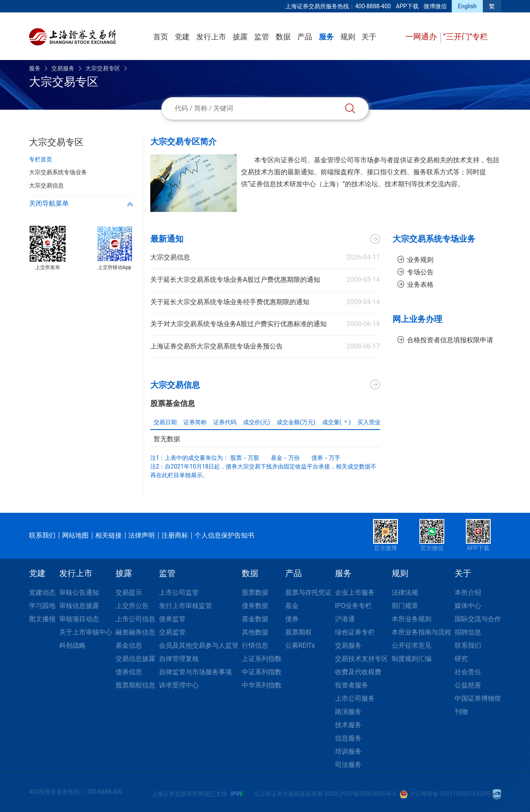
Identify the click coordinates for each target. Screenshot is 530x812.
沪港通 (345, 619)
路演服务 (348, 712)
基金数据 (255, 619)
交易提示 (129, 592)
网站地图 (75, 535)
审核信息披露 (79, 606)
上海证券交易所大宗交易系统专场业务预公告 (217, 346)
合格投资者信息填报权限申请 (446, 340)
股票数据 (255, 592)
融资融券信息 (135, 632)
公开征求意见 (412, 645)
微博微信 (435, 6)
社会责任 (468, 672)
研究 (461, 659)
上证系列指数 (262, 659)
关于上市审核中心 (86, 632)
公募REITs (300, 645)
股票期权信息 (135, 685)
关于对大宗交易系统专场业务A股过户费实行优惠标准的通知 (238, 324)
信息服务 (348, 738)
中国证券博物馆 (478, 698)
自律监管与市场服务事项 (195, 672)
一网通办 (422, 37)
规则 (348, 37)
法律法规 (405, 592)
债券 (292, 619)
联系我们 (42, 535)
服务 (326, 37)
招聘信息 (468, 632)
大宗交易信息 (170, 257)
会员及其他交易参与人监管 (199, 645)
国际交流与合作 (478, 619)
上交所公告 (132, 606)
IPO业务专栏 (353, 606)
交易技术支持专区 (361, 659)
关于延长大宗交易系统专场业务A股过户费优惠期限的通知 (235, 280)
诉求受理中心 (179, 685)
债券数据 (255, 606)
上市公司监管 (179, 592)
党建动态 (42, 592)
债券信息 (129, 672)
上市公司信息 (135, 619)
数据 (283, 37)
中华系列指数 (262, 685)
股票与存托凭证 (308, 592)
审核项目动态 (79, 619)
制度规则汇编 (412, 659)
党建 (182, 37)
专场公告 (416, 272)
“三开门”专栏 (466, 37)
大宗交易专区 (103, 68)
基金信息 (129, 645)
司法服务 (348, 765)
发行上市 (211, 37)
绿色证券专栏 (355, 632)
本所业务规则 (412, 619)
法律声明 (142, 535)
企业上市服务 (355, 592)
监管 (262, 37)
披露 (240, 37)
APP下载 (407, 6)
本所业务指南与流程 (422, 632)
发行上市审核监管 (185, 606)
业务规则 (416, 260)
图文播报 (42, 619)
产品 (305, 37)
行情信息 (255, 645)
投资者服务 (352, 685)
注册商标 (175, 535)
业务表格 (416, 285)
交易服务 (63, 68)
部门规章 (405, 606)
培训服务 (348, 751)
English (467, 6)
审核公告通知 (79, 592)
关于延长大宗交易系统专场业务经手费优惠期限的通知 (230, 302)
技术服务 (348, 725)
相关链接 (108, 535)
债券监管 (172, 619)
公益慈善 (468, 685)
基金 (292, 606)
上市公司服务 (355, 698)
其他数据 (255, 632)
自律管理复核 (179, 659)
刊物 (461, 712)
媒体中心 (468, 606)
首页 (161, 37)
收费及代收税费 (358, 672)
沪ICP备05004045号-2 (367, 794)
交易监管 (172, 632)
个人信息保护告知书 (224, 535)
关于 (369, 37)
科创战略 (72, 645)
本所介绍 (468, 592)
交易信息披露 (135, 659)
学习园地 (42, 606)
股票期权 (299, 632)
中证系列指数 (262, 672)
